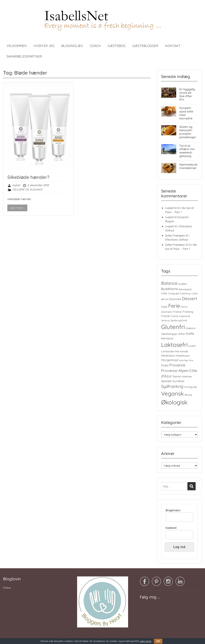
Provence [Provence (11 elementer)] (177, 365)
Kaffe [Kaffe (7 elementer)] (190, 334)
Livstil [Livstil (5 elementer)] (192, 346)
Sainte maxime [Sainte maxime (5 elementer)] (182, 376)
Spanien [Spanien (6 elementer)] (167, 381)
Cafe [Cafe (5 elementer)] (164, 293)
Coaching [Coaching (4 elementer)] (185, 293)
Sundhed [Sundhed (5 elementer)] (178, 381)
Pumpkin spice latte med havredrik (186, 113)
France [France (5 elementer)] (177, 312)
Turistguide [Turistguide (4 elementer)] (190, 387)
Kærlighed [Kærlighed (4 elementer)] (167, 338)
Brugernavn (173, 510)
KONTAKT (173, 46)
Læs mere (146, 641)
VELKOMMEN (17, 46)
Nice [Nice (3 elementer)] (191, 360)
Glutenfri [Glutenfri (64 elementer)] (173, 327)
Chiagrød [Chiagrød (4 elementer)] (173, 293)
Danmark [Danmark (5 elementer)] (175, 299)
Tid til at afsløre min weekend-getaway (187, 151)
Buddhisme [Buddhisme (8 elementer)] (170, 289)
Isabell (16, 185)
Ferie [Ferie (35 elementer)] (174, 306)
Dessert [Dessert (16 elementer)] (189, 299)
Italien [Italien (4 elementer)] (182, 334)
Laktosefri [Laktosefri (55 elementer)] (174, 345)
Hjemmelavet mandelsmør (188, 166)
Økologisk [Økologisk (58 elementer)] (174, 402)
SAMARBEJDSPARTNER (24, 56)
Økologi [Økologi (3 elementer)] (188, 395)
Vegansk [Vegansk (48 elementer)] (172, 394)
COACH (95, 46)
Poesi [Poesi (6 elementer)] (165, 365)
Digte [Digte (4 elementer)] (164, 307)
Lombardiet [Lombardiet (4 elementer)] (168, 351)
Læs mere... (17, 208)
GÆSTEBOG (117, 46)
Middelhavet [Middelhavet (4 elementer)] (183, 356)
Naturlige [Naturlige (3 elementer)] (183, 360)
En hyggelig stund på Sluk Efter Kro (187, 94)
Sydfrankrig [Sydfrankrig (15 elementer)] (172, 386)
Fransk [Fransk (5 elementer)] (165, 316)
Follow (7, 588)
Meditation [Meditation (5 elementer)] (168, 356)
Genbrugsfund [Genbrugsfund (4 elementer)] (179, 320)
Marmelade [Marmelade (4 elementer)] (182, 351)
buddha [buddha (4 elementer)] (183, 284)
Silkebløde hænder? (28, 177)
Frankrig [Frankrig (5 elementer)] (188, 312)
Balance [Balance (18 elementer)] (169, 283)
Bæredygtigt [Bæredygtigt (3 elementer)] (185, 289)
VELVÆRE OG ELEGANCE (27, 189)
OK (158, 641)
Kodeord (171, 528)
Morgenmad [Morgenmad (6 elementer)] (170, 360)
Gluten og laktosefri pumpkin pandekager (188, 132)
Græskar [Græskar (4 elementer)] (191, 328)
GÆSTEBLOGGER (145, 46)
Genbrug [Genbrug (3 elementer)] (165, 320)
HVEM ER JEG (44, 46)
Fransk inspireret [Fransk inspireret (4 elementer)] (180, 316)
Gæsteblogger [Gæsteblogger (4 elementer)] (169, 334)
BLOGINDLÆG (72, 46)
